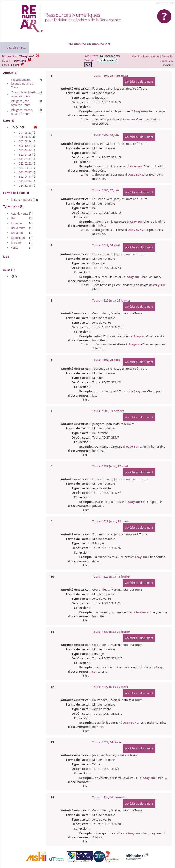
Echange (16, 223)
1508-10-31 (24, 146)
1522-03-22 (24, 168)
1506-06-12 (24, 137)
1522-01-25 (24, 155)
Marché (16, 243)
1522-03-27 (24, 172)
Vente (15, 248)
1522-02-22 (24, 163)
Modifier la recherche (145, 56)
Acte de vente (20, 213)
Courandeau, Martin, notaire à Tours (24, 94)
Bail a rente (18, 228)
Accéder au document (139, 82)
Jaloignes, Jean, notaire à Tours (21, 103)
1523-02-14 (24, 181)
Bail (13, 218)
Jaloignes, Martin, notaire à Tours (22, 112)
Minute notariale (22, 200)
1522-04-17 (24, 177)
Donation (17, 233)
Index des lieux (15, 47)
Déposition (18, 238)
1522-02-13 (24, 159)
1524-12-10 (24, 186)
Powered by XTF (164, 3)
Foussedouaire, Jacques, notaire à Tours (22, 84)
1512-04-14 (24, 150)
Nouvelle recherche (167, 59)
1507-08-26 (24, 141)
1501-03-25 (24, 133)
